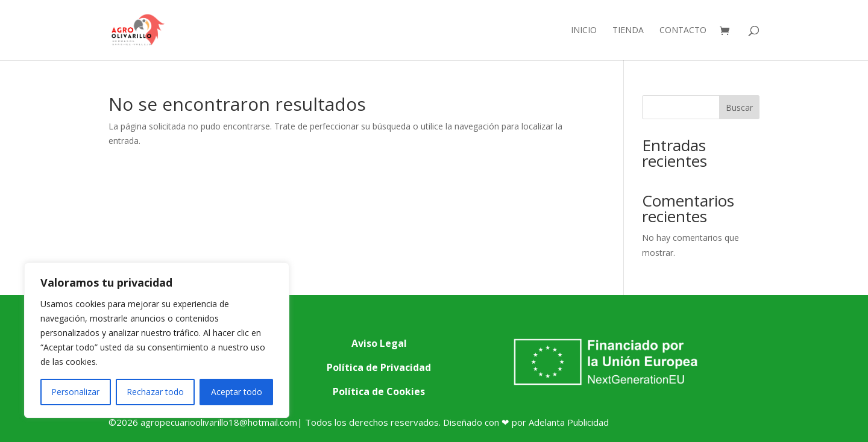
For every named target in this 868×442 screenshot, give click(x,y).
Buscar (739, 107)
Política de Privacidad (379, 367)
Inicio (584, 31)
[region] (157, 340)
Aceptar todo (237, 392)
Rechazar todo (155, 392)
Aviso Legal (379, 343)
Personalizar (75, 392)
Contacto (683, 31)
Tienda (628, 31)
